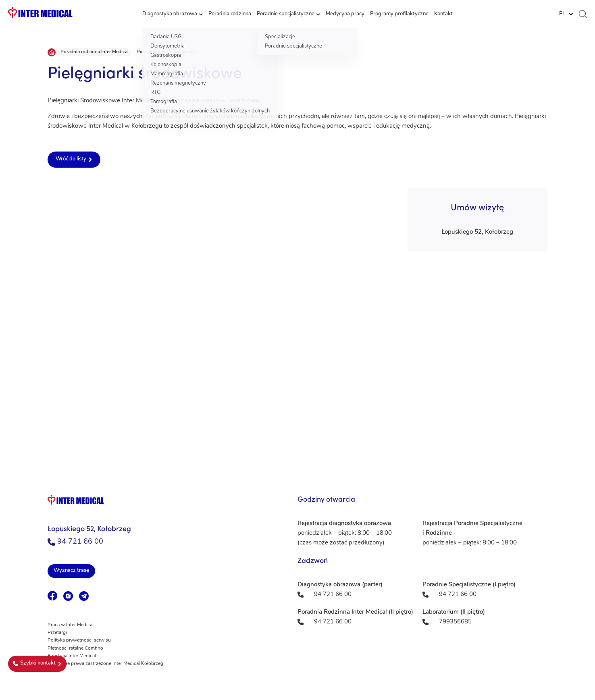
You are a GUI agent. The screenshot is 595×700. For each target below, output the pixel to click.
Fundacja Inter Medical (72, 656)
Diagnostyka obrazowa (170, 14)
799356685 (455, 622)
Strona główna (52, 52)
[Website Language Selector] (566, 14)
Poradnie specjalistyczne (286, 14)
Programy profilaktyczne (399, 14)
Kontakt (443, 14)
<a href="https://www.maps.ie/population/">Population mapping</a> (297, 378)
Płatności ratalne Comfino (75, 648)
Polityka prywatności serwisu (79, 640)
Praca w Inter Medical (71, 625)
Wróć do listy (71, 159)
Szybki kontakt (34, 663)
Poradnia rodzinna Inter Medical (95, 52)
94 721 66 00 (75, 542)
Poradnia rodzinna (230, 14)
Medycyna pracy (345, 14)
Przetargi (57, 633)
